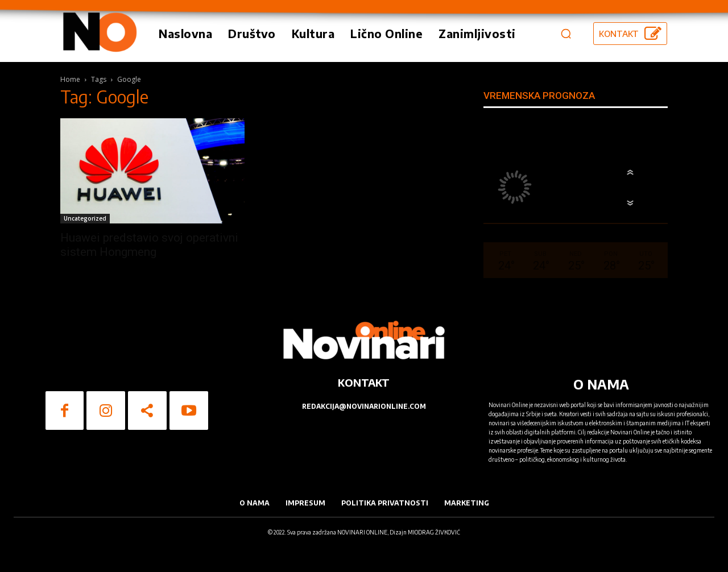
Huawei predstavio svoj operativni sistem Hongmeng (149, 245)
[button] (566, 34)
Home (70, 79)
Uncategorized (85, 218)
